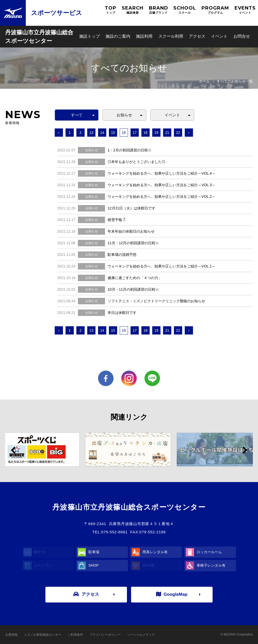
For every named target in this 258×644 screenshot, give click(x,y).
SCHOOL (185, 10)
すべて (77, 115)
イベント (219, 36)
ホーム (204, 81)
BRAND (159, 10)
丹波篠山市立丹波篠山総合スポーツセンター (39, 37)
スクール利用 (171, 36)
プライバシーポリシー (105, 635)
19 (156, 133)
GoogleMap (172, 594)
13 (91, 133)
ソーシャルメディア (141, 635)
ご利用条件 (75, 635)
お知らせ (124, 115)
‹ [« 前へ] (59, 133)
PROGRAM (215, 10)
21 (167, 133)
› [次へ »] (189, 133)
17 (135, 133)
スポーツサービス (57, 13)
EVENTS (245, 10)
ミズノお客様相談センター (43, 635)
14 (102, 133)
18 (146, 133)
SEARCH (133, 10)
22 (178, 133)
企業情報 (11, 635)
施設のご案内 (118, 36)
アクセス (197, 36)
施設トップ (90, 36)
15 (113, 133)
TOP (111, 10)
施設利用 (144, 36)
